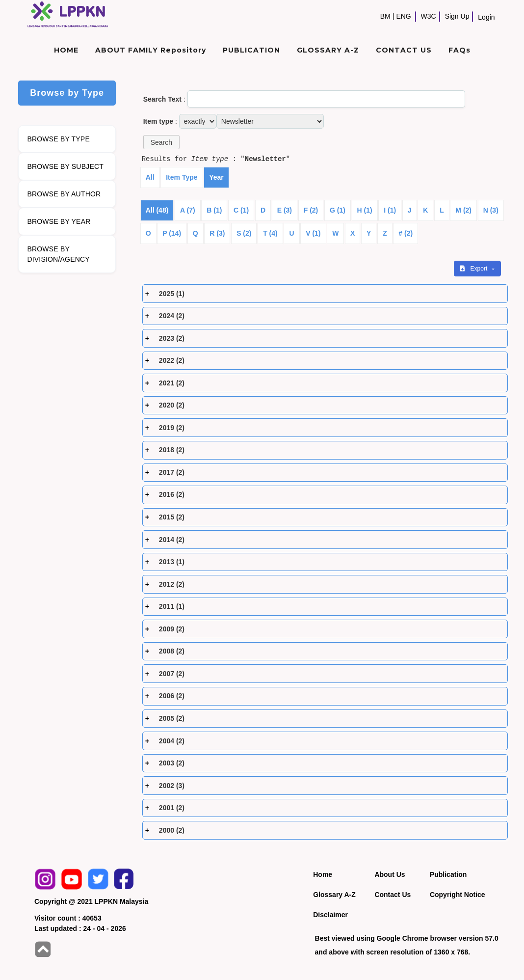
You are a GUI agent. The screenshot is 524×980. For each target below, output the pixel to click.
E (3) (285, 210)
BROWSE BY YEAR (59, 221)
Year (216, 177)
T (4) (270, 233)
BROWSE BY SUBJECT (65, 166)
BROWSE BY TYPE (58, 139)
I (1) (390, 210)
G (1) (338, 210)
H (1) (365, 210)
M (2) (463, 210)
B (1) (214, 210)
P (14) (172, 233)
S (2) (244, 233)
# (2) (406, 233)
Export (474, 269)
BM (385, 16)
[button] (161, 142)
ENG (403, 16)
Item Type (182, 177)
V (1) (313, 233)
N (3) (491, 210)
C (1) (241, 210)
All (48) (157, 210)
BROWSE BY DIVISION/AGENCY (58, 254)
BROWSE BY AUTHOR (64, 194)
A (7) (188, 210)
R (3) (217, 233)
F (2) (311, 210)
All (150, 177)
